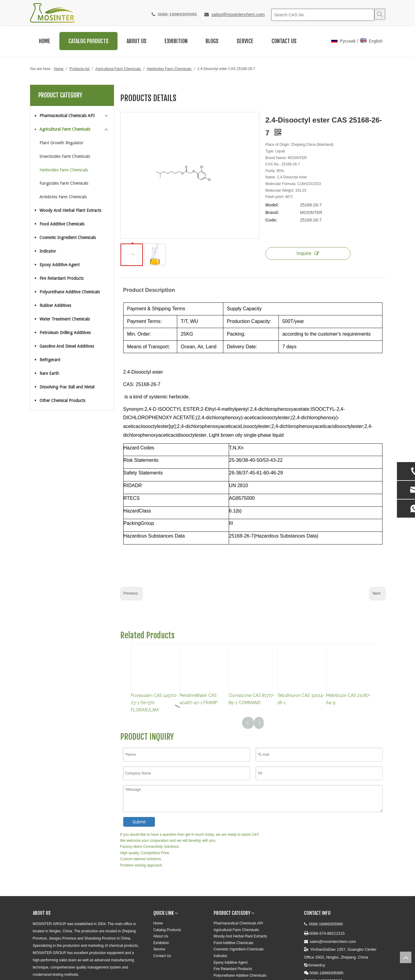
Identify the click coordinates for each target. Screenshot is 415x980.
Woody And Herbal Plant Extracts (70, 210)
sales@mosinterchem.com (238, 14)
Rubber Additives (55, 305)
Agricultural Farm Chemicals (65, 129)
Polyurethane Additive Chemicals (70, 292)
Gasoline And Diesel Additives (67, 346)
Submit (139, 822)
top (406, 957)
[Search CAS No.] (323, 15)
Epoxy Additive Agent (60, 265)
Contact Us (162, 956)
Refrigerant (50, 360)
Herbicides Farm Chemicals (64, 170)
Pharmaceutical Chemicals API (67, 116)
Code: (272, 220)
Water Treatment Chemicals (65, 319)
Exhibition (161, 943)
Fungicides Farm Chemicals (64, 183)
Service (159, 949)
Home (158, 923)
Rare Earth (49, 373)
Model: (272, 205)
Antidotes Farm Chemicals (63, 197)
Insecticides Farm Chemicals (65, 156)
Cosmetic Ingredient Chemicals (68, 238)
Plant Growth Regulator (61, 143)
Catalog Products (167, 930)
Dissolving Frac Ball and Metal (67, 387)
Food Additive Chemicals (62, 224)
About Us (161, 936)
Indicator (48, 251)
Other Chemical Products (62, 401)
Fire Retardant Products (61, 278)
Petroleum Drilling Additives (65, 333)
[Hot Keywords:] (380, 14)
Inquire (308, 253)
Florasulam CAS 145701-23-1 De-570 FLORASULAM (154, 703)
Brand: (272, 212)
